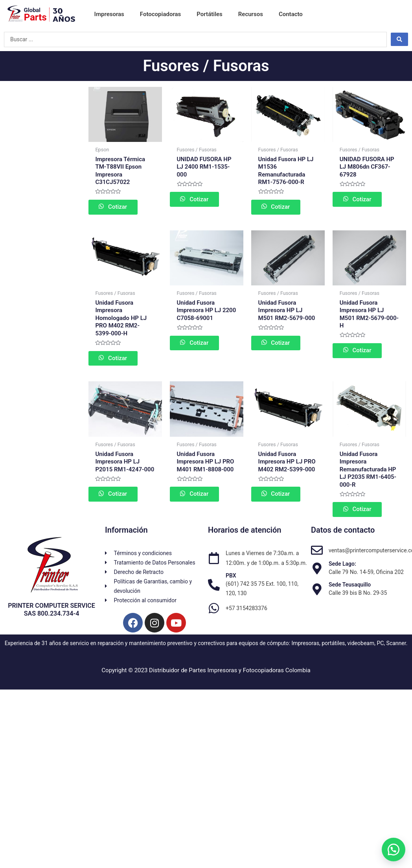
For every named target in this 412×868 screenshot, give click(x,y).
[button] (392, 848)
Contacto (291, 14)
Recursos (251, 14)
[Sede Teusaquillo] (317, 592)
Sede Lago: (342, 566)
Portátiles (210, 14)
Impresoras (109, 14)
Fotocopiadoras (160, 14)
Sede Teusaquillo (350, 587)
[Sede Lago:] (317, 571)
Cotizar (122, 207)
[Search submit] (399, 39)
